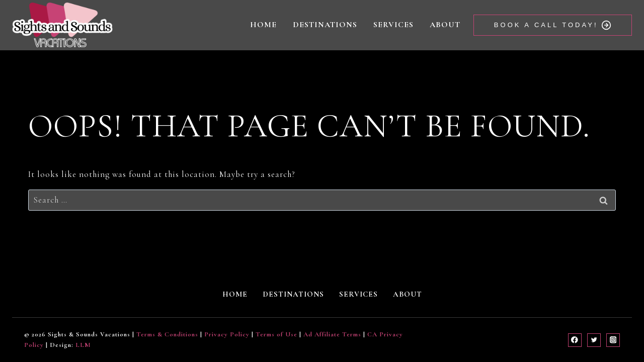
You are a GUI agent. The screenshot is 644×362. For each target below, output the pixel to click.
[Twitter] (594, 340)
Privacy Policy (227, 334)
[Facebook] (575, 340)
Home (263, 25)
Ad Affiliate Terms (332, 334)
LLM (83, 345)
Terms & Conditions (167, 334)
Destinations (325, 25)
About (445, 25)
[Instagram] (613, 340)
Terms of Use (276, 334)
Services (393, 25)
